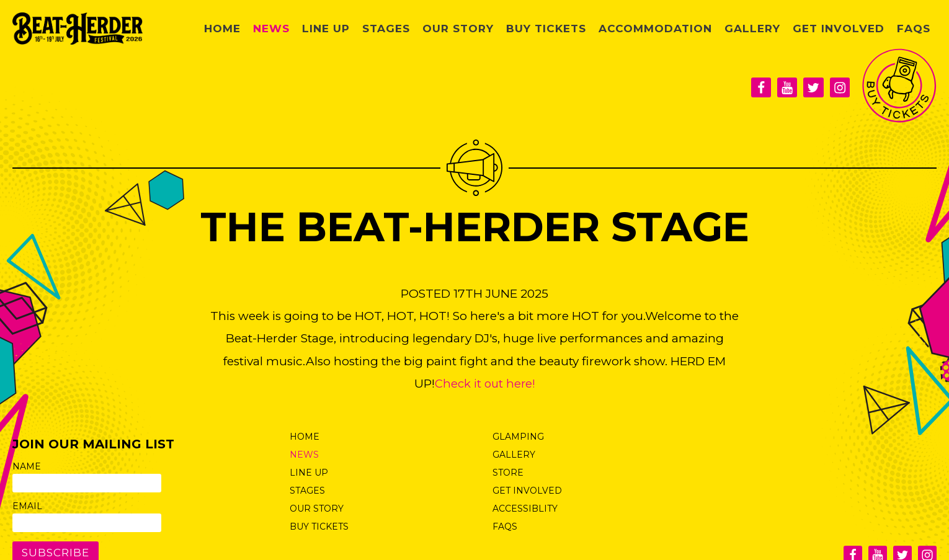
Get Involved (848, 28)
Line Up (381, 28)
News (330, 28)
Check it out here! (485, 384)
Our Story (502, 28)
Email (27, 506)
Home (285, 28)
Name (27, 466)
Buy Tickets (583, 28)
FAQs (916, 28)
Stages (436, 28)
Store (508, 473)
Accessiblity (525, 509)
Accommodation (683, 28)
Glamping (518, 437)
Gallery (770, 28)
